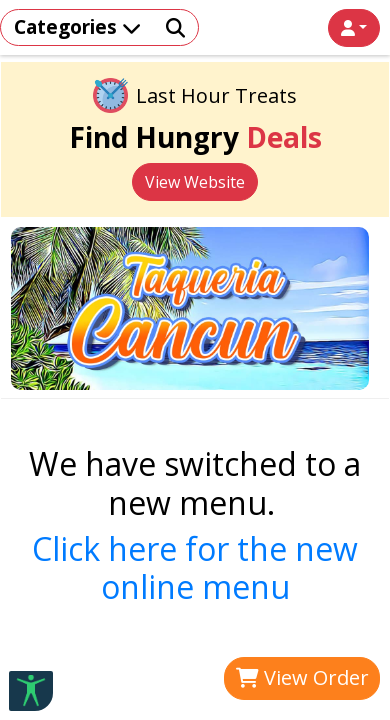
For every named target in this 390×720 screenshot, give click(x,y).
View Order (302, 677)
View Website (195, 182)
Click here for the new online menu (195, 567)
